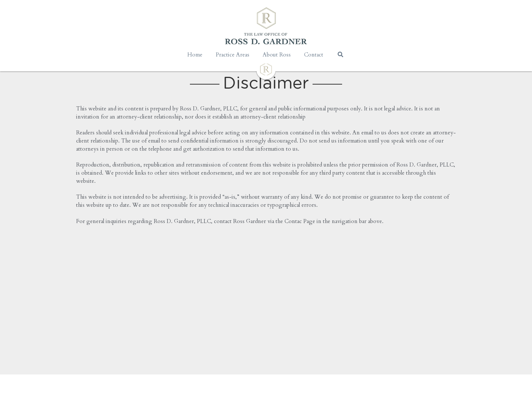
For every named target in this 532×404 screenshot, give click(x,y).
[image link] (266, 69)
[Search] (340, 54)
